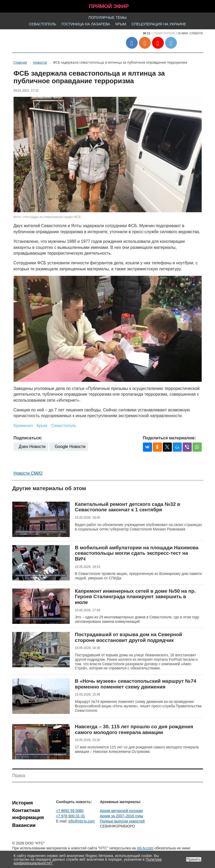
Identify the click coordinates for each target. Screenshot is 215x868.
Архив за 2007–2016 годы (121, 816)
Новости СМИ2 (28, 473)
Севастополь (42, 24)
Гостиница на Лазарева (86, 24)
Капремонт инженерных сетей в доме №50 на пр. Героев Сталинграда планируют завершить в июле (135, 597)
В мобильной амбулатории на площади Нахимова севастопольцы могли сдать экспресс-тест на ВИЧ (137, 553)
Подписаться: (28, 438)
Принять (194, 859)
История (23, 803)
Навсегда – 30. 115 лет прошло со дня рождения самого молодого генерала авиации (134, 729)
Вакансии (24, 825)
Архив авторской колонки (121, 811)
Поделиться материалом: (169, 438)
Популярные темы (108, 18)
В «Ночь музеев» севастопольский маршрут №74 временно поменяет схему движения (136, 684)
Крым (121, 24)
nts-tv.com (145, 848)
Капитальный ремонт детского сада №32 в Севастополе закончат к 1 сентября (128, 507)
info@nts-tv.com (82, 821)
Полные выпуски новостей (122, 821)
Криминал (23, 426)
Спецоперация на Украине (159, 24)
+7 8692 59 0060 (70, 811)
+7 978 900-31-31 (70, 816)
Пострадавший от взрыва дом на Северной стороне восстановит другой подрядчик (129, 637)
